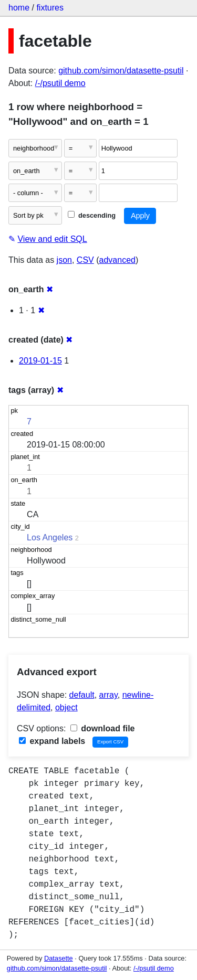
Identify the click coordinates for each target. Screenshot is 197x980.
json (64, 260)
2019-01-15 (40, 361)
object (66, 707)
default (82, 695)
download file (103, 728)
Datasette (59, 958)
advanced (117, 260)
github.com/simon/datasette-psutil (121, 71)
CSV (85, 260)
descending (92, 215)
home (19, 8)
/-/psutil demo (60, 83)
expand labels (52, 741)
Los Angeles (50, 537)
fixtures (50, 8)
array (108, 695)
